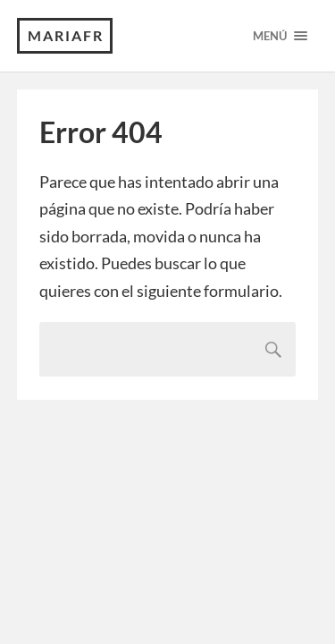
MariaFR (66, 35)
